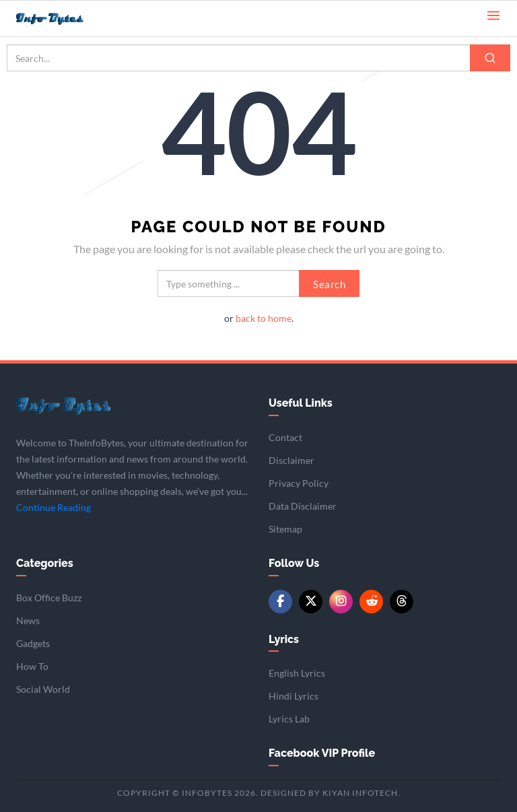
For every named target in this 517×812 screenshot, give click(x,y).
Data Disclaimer (303, 506)
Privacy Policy (299, 483)
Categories (45, 563)
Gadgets (33, 643)
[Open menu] (493, 14)
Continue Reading (54, 507)
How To (32, 666)
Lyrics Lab (289, 719)
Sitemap (285, 529)
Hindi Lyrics (294, 696)
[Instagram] (341, 602)
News (28, 620)
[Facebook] (280, 602)
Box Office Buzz (49, 598)
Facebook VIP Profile (322, 753)
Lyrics (284, 639)
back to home (264, 318)
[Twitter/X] (311, 602)
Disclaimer (291, 460)
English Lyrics (297, 673)
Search (329, 284)
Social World (43, 689)
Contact (285, 437)
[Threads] (402, 602)
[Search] (490, 58)
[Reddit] (371, 602)
